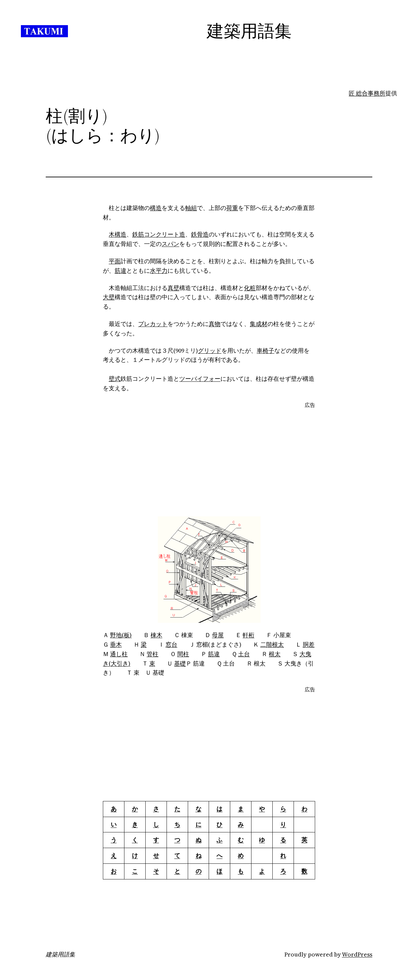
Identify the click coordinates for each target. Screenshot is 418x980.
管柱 (153, 654)
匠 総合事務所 (367, 93)
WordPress (357, 954)
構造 (156, 208)
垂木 (116, 644)
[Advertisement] (209, 463)
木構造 (118, 234)
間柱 (183, 654)
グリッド (210, 351)
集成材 (259, 324)
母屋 (218, 635)
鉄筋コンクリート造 (159, 234)
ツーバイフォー (200, 379)
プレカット (153, 324)
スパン (170, 244)
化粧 (250, 288)
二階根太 (272, 644)
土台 (244, 654)
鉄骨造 (200, 234)
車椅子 (265, 351)
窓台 (171, 644)
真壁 (173, 288)
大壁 (109, 297)
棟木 (156, 635)
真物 (215, 324)
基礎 (180, 663)
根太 (275, 654)
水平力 (159, 271)
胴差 (309, 644)
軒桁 (249, 635)
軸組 (191, 208)
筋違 (121, 271)
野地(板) (121, 635)
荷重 (232, 208)
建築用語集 (60, 955)
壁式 (115, 379)
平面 (115, 261)
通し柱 (119, 654)
